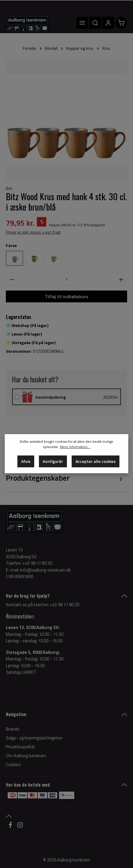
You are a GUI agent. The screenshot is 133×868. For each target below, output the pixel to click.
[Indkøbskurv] (121, 23)
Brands (13, 729)
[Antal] (67, 279)
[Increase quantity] (121, 279)
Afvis (26, 461)
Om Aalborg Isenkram (26, 756)
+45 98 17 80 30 (64, 605)
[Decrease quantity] (12, 279)
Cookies (13, 764)
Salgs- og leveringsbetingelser (34, 738)
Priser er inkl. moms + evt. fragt (33, 232)
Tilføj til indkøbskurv (66, 296)
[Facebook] (11, 827)
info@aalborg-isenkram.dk (45, 570)
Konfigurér (53, 461)
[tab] (65, 478)
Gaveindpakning (51, 397)
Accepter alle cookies (96, 461)
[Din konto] (108, 23)
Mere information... (75, 447)
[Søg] (95, 23)
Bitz (9, 188)
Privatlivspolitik (20, 747)
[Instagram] (20, 827)
